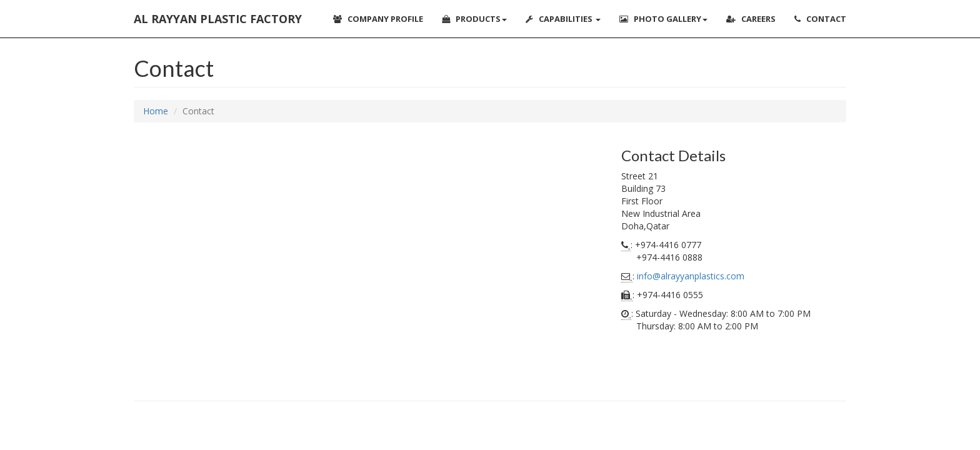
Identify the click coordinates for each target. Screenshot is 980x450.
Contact (820, 19)
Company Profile (378, 19)
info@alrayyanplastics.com (691, 276)
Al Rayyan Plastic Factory (218, 19)
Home (156, 111)
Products (474, 19)
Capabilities (563, 19)
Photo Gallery (663, 19)
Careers (751, 19)
